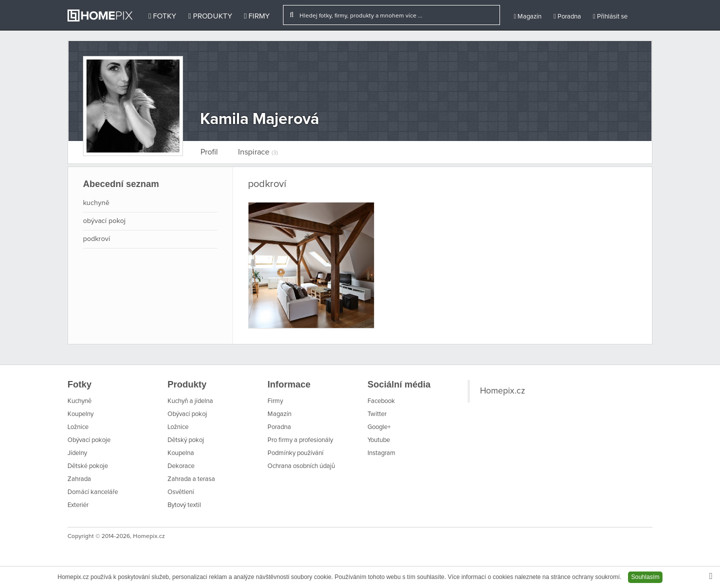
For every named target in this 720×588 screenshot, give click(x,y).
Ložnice (78, 427)
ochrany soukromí (596, 577)
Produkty (210, 16)
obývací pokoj (104, 221)
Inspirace (258, 152)
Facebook (381, 401)
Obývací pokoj (187, 414)
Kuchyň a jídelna (190, 401)
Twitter (377, 414)
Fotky (162, 16)
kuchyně (96, 203)
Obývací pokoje (89, 440)
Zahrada (79, 479)
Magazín (527, 16)
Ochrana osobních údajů (301, 466)
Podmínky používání (295, 453)
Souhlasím (645, 577)
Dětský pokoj (186, 440)
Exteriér (78, 505)
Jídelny (77, 453)
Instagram (381, 453)
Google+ (379, 427)
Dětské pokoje (88, 466)
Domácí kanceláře (93, 492)
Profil (209, 152)
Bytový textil (184, 505)
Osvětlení (181, 492)
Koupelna (181, 453)
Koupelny (80, 414)
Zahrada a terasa (191, 479)
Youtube (379, 440)
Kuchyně (79, 401)
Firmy (257, 16)
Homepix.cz (502, 391)
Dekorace (181, 466)
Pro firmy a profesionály (300, 440)
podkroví (96, 239)
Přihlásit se (610, 16)
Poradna (567, 16)
